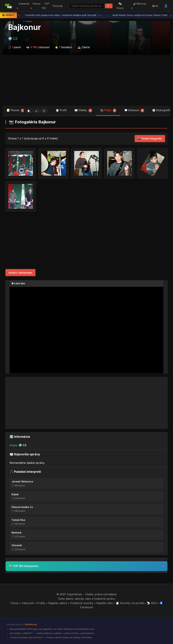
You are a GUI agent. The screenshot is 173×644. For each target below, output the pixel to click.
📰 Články (83, 110)
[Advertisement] (86, 80)
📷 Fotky (108, 110)
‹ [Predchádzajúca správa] (19, 15)
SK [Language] (155, 6)
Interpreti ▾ (22, 6)
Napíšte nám (104, 603)
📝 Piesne (27, 110)
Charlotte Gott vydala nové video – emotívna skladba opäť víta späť (64, 15)
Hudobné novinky (82, 603)
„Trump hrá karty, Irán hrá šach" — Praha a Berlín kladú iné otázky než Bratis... (51, 637)
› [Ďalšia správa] (171, 15)
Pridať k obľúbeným (20, 273)
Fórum (121, 6)
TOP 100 (45, 6)
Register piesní (58, 603)
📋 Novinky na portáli (130, 603)
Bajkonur (24, 27)
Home (15, 603)
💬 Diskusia (134, 110)
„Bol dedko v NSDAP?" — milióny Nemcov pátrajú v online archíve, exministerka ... (52, 633)
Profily (41, 603)
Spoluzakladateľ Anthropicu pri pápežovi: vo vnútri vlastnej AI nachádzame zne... (52, 629)
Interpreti (28, 603)
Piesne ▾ (35, 6)
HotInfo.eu (31, 624)
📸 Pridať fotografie (150, 138)
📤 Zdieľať (84, 47)
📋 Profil (61, 110)
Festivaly (57, 6)
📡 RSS (152, 603)
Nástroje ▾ (139, 6)
